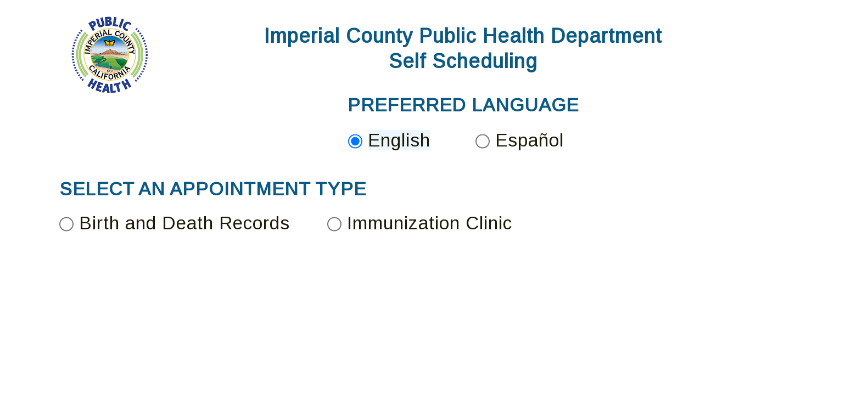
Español (530, 140)
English (399, 140)
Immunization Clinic (430, 223)
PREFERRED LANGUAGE (463, 105)
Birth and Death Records (184, 223)
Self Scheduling (463, 61)
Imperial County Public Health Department (463, 36)
